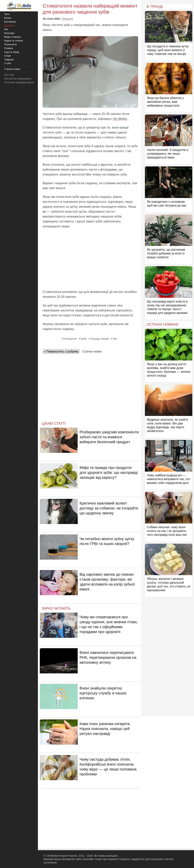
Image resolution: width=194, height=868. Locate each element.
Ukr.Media (120, 119)
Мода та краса (12, 37)
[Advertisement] (90, 259)
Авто (7, 14)
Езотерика (10, 22)
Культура (9, 33)
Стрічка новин (92, 351)
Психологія (10, 44)
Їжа (6, 29)
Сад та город (12, 52)
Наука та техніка (14, 41)
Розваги (9, 48)
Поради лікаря (100, 339)
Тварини (9, 60)
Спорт (8, 56)
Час (115, 339)
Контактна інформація (18, 79)
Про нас (9, 75)
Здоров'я (67, 19)
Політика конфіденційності (20, 82)
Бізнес (8, 18)
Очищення (70, 339)
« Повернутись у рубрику (61, 351)
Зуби (84, 339)
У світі (8, 63)
